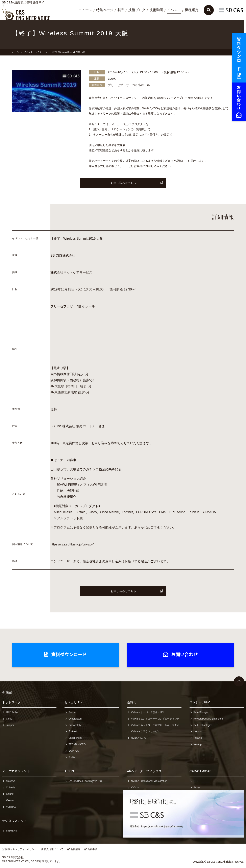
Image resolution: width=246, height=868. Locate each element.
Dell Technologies (203, 725)
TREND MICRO (77, 744)
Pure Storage (201, 712)
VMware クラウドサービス (145, 731)
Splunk (10, 794)
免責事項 (92, 849)
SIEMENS (11, 831)
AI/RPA (70, 771)
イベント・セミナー (34, 52)
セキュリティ (74, 702)
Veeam (10, 800)
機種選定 (192, 10)
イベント (174, 10)
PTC (196, 781)
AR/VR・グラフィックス (144, 771)
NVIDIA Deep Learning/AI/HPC (85, 781)
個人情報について (54, 849)
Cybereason (75, 719)
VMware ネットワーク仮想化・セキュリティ (155, 725)
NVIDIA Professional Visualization (149, 781)
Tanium (72, 712)
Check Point (75, 738)
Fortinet (73, 731)
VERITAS (11, 807)
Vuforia (135, 788)
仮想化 (132, 702)
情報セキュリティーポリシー (21, 849)
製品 (121, 10)
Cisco (9, 719)
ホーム (15, 52)
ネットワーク (11, 702)
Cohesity (11, 788)
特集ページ (105, 10)
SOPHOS (74, 751)
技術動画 (156, 10)
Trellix (72, 757)
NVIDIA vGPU (139, 738)
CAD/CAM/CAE (201, 771)
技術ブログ (137, 10)
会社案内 (75, 849)
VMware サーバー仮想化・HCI (148, 712)
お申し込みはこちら (137, 183)
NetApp (198, 744)
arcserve (11, 781)
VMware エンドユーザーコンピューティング (155, 719)
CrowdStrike (75, 725)
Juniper (10, 725)
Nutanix (198, 738)
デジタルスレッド (15, 821)
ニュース (85, 10)
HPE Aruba (12, 712)
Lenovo (198, 731)
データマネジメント (16, 771)
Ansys (197, 788)
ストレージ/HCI (201, 702)
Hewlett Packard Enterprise (208, 719)
